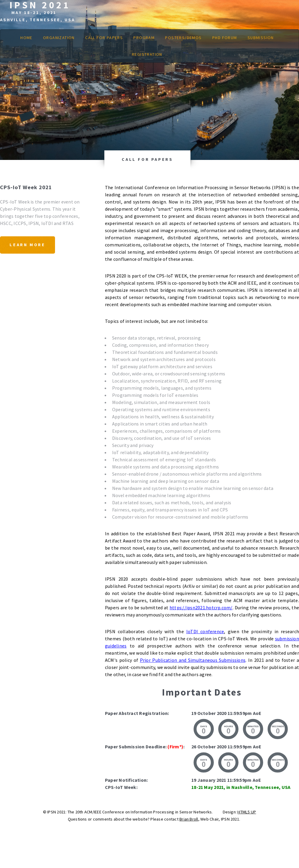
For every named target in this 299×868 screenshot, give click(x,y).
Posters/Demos (183, 38)
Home (26, 38)
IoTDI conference (205, 631)
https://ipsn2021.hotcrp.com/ (201, 608)
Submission (261, 38)
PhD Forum (225, 38)
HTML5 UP (247, 812)
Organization (59, 38)
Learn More (27, 245)
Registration (147, 54)
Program (144, 38)
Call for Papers (104, 38)
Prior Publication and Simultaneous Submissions (193, 660)
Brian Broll (189, 819)
